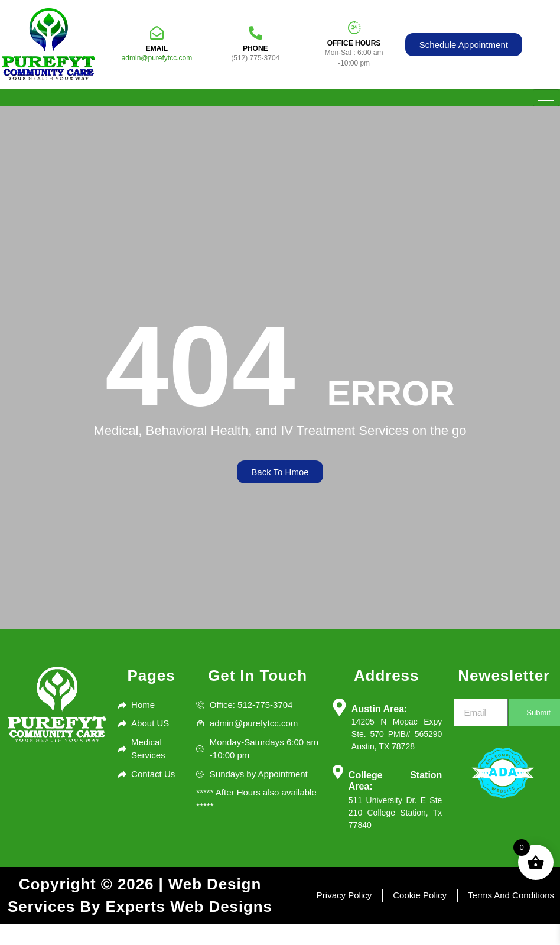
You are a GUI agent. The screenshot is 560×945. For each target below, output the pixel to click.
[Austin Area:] (339, 707)
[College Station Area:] (338, 772)
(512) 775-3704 (255, 58)
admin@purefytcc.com (157, 58)
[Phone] (255, 33)
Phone (255, 48)
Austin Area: (380, 709)
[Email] (157, 33)
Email (157, 48)
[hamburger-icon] (546, 98)
